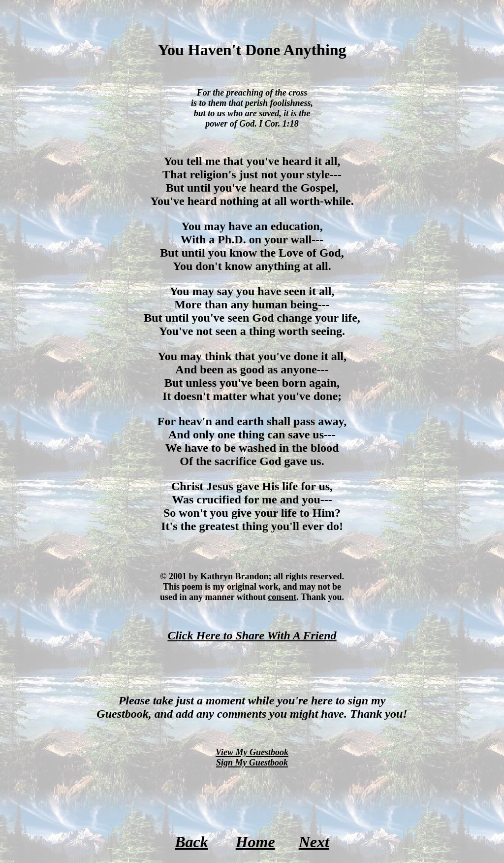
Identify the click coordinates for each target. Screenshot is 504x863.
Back (191, 842)
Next (314, 842)
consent (282, 597)
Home (255, 842)
